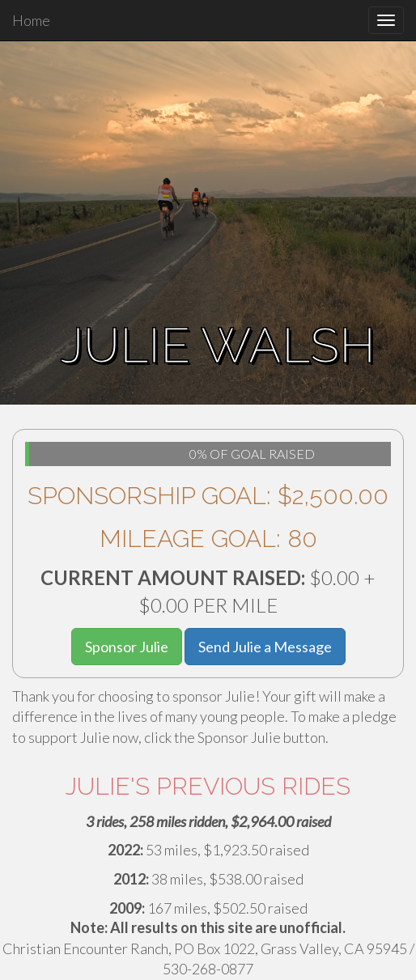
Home (31, 20)
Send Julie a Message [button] (265, 647)
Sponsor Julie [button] (127, 647)
